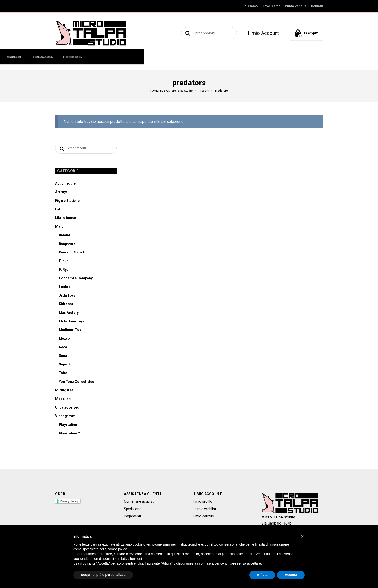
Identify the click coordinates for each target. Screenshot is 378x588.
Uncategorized (67, 409)
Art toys (61, 193)
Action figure (65, 185)
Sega (63, 357)
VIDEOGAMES (222, 57)
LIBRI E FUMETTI (164, 57)
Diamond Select (72, 253)
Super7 (64, 365)
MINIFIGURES (108, 57)
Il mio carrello (203, 517)
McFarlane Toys (72, 322)
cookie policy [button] (117, 549)
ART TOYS (135, 57)
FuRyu (64, 271)
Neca (63, 348)
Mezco (64, 340)
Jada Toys (67, 297)
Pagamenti (132, 517)
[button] (302, 536)
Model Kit (63, 400)
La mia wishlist (204, 510)
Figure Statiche (67, 202)
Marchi (61, 228)
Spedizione (133, 510)
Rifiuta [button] (262, 575)
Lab (58, 210)
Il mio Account (263, 33)
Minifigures (64, 391)
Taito (63, 374)
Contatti (317, 6)
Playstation (68, 426)
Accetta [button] (291, 575)
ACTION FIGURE (77, 57)
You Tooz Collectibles (76, 383)
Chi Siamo (250, 6)
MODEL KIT (194, 57)
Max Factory (69, 314)
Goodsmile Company (76, 279)
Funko (64, 262)
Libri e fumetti (66, 219)
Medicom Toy (70, 331)
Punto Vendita (296, 6)
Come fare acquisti (139, 503)
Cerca (187, 33)
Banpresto (67, 245)
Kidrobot (66, 305)
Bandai (64, 236)
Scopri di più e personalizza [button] (103, 575)
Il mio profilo (202, 503)
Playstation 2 (69, 434)
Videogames (65, 417)
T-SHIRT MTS (251, 57)
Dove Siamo (271, 6)
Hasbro (65, 288)
